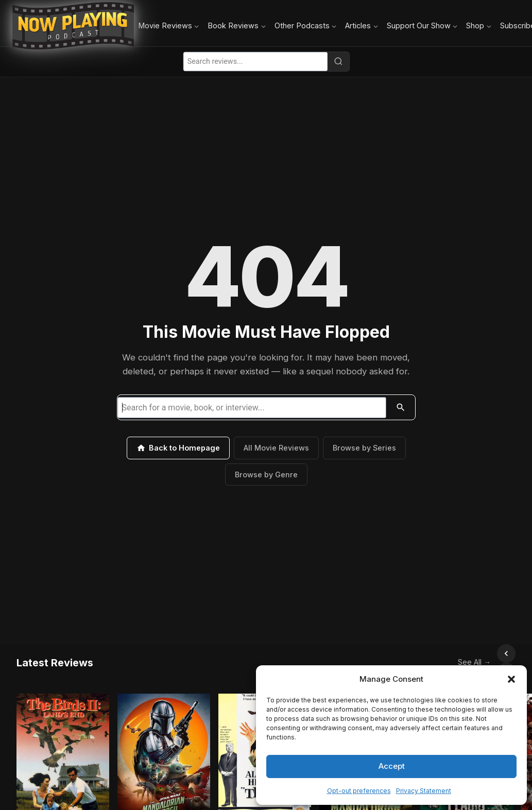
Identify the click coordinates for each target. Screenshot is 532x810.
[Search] (338, 61)
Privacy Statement (424, 791)
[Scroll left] (484, 653)
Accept (392, 766)
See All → (452, 653)
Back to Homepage (178, 448)
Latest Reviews (55, 653)
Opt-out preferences (359, 791)
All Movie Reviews (276, 448)
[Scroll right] (506, 653)
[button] (511, 679)
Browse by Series (364, 448)
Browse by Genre (266, 475)
